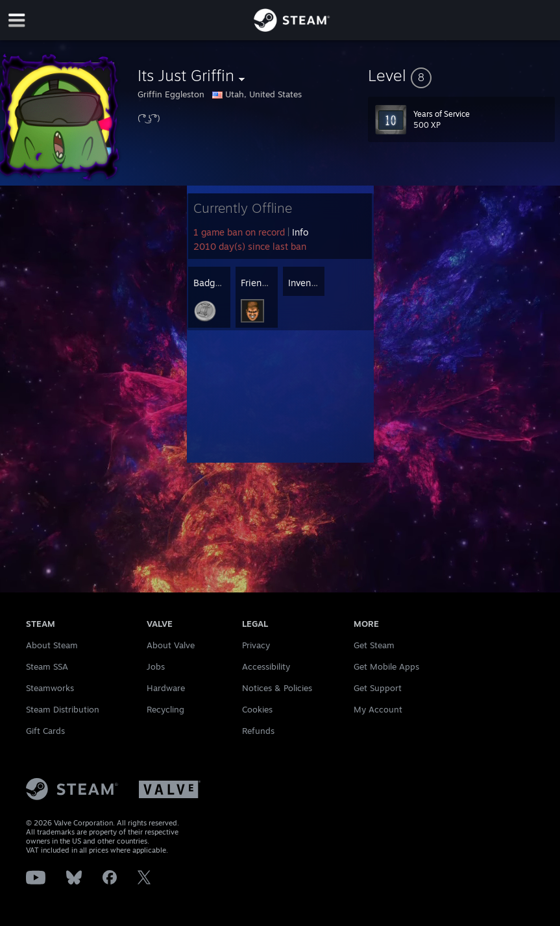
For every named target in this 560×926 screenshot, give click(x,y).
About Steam (52, 645)
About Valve (171, 645)
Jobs (156, 666)
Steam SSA (47, 666)
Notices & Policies (277, 688)
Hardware (166, 688)
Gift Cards (45, 731)
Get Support (378, 688)
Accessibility (266, 666)
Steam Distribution (63, 709)
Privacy (256, 645)
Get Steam (374, 645)
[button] (461, 75)
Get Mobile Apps (386, 666)
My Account (378, 709)
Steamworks (50, 688)
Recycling (165, 709)
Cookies (257, 709)
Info (300, 232)
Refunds (258, 731)
